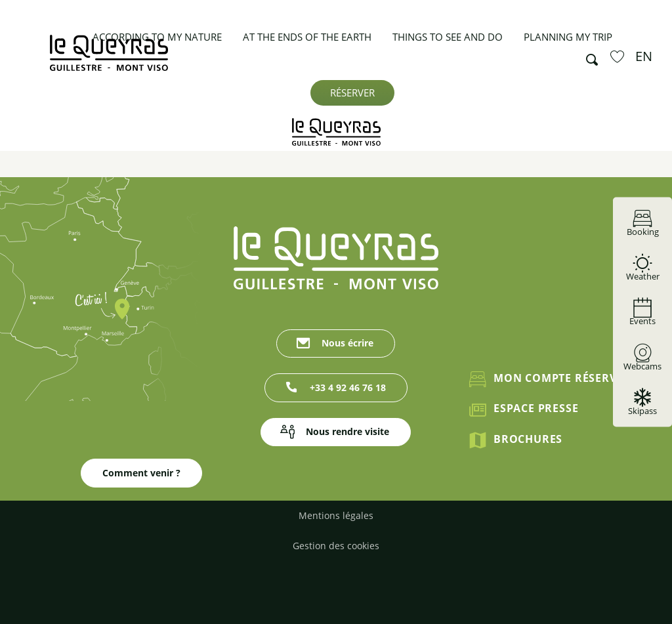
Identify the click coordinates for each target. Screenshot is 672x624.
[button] (588, 56)
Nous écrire (347, 343)
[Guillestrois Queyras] (336, 132)
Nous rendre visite (347, 431)
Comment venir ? (141, 473)
